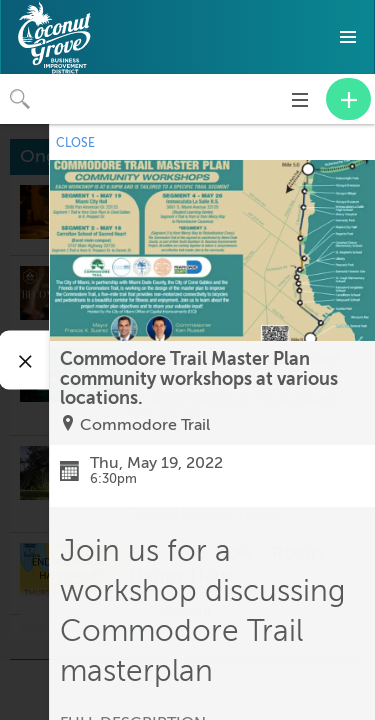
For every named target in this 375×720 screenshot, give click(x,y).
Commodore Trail (145, 425)
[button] (348, 37)
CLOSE (75, 143)
